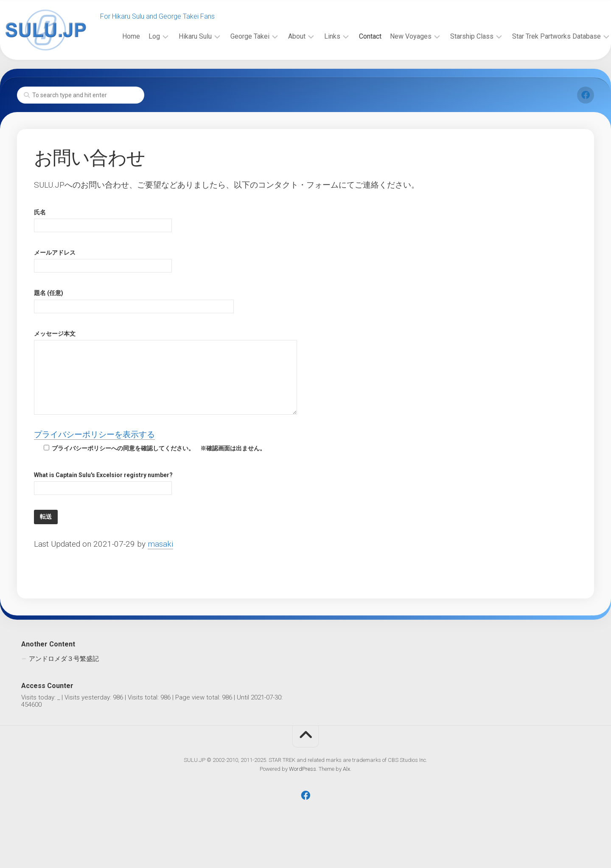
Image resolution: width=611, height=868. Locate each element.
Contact (353, 76)
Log (137, 76)
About (280, 76)
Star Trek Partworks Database (540, 76)
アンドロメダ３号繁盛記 (64, 688)
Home (114, 76)
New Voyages (394, 76)
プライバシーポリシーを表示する (94, 463)
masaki (160, 573)
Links (315, 76)
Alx (346, 798)
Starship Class (455, 76)
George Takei (233, 76)
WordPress (303, 798)
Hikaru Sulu (178, 76)
